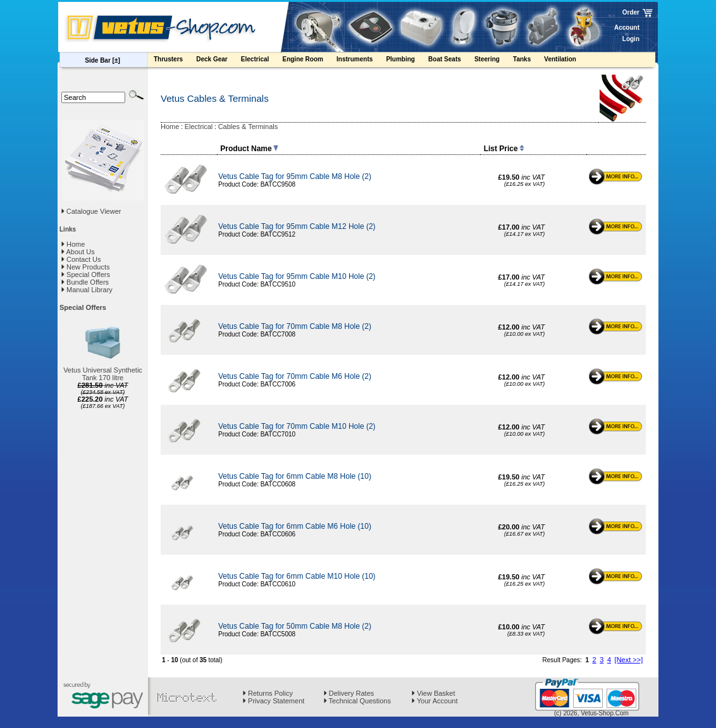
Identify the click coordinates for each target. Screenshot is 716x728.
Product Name (249, 149)
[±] (116, 60)
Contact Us (81, 259)
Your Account (435, 701)
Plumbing (406, 61)
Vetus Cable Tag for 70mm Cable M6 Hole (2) (295, 376)
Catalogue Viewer (94, 211)
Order (631, 12)
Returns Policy (268, 693)
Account (627, 28)
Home (73, 244)
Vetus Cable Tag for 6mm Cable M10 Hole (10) (297, 576)
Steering (493, 61)
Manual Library (87, 290)
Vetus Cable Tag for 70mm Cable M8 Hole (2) (295, 326)
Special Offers (86, 275)
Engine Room (309, 61)
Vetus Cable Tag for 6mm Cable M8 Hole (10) (295, 476)
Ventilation (566, 61)
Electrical (261, 61)
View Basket (433, 693)
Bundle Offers (85, 282)
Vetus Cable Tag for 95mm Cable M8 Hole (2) (295, 176)
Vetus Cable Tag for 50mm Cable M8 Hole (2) (295, 626)
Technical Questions (357, 701)
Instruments (361, 61)
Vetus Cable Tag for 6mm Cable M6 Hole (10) (295, 526)
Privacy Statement (274, 701)
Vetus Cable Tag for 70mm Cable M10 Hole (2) (297, 426)
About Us (78, 252)
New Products (86, 267)
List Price (504, 149)
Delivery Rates (349, 693)
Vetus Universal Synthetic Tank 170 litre (103, 374)
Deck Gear (218, 61)
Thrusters (174, 61)
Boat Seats (451, 61)
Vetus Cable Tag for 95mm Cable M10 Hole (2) (297, 276)
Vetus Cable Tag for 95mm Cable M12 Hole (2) (297, 226)
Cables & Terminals (248, 126)
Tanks (528, 61)
